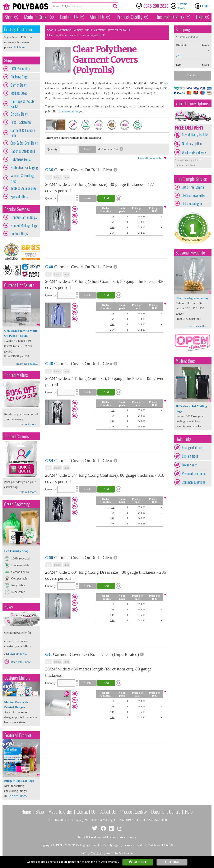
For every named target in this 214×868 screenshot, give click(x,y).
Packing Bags (19, 77)
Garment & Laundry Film (23, 133)
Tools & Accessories (24, 188)
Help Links (183, 439)
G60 (49, 558)
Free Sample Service (191, 179)
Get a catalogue (192, 203)
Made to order (60, 811)
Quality (130, 17)
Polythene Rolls (21, 159)
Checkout (192, 75)
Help (200, 17)
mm (67, 177)
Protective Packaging (24, 167)
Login (206, 6)
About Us (97, 17)
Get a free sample (193, 187)
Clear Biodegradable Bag (192, 298)
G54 (49, 461)
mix (49, 177)
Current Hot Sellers (19, 285)
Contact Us (69, 17)
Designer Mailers (17, 678)
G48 (49, 364)
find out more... (29, 424)
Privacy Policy (127, 837)
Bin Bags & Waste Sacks (22, 104)
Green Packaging (17, 504)
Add (106, 198)
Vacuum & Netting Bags (22, 178)
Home (26, 811)
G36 (49, 170)
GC (48, 654)
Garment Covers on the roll (111, 30)
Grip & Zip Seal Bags (24, 143)
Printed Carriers (17, 436)
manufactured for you (70, 111)
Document (170, 17)
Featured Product (18, 735)
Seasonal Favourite (190, 253)
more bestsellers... (27, 364)
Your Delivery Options (192, 103)
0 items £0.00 (183, 6)
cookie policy (68, 862)
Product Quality (133, 811)
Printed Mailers (16, 375)
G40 (49, 267)
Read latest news (21, 662)
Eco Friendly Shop (16, 551)
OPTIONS (172, 862)
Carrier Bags (19, 85)
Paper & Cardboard (23, 151)
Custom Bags (19, 233)
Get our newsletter (194, 195)
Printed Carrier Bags (24, 217)
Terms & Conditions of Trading (97, 837)
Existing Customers (19, 29)
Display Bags (19, 114)
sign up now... (18, 654)
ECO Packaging (20, 69)
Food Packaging (21, 122)
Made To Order (36, 17)
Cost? (87, 149)
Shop (9, 17)
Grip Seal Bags (17, 796)
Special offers (19, 196)
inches (57, 177)
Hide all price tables (150, 158)
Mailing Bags (19, 93)
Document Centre (166, 811)
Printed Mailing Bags (24, 225)
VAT (178, 56)
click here (18, 47)
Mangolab (97, 853)
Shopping (183, 29)
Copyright (46, 845)
